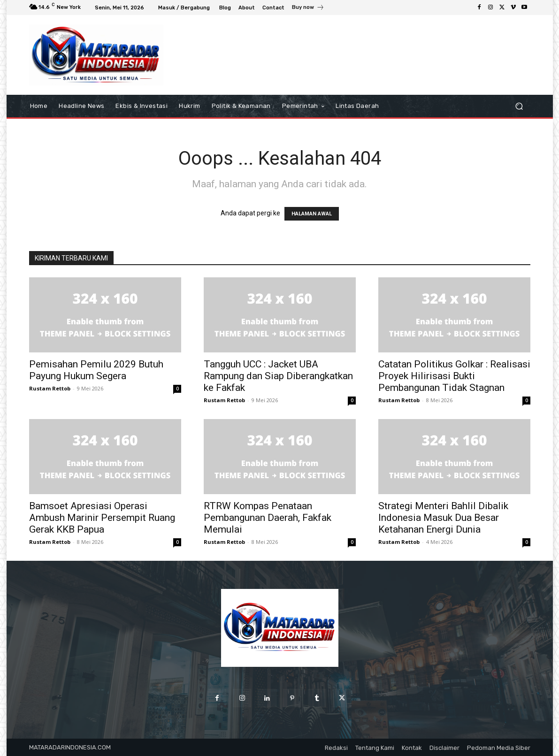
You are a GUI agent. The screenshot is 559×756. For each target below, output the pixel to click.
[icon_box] (308, 8)
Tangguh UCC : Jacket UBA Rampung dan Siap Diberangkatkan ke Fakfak (278, 376)
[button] (519, 106)
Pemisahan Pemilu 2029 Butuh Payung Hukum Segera (96, 370)
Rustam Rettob (50, 388)
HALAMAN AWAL (312, 214)
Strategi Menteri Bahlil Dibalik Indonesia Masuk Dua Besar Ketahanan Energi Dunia (443, 518)
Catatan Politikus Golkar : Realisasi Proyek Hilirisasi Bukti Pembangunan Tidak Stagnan (454, 376)
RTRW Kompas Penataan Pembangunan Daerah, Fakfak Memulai (268, 518)
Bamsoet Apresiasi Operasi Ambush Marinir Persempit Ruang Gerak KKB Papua (102, 518)
